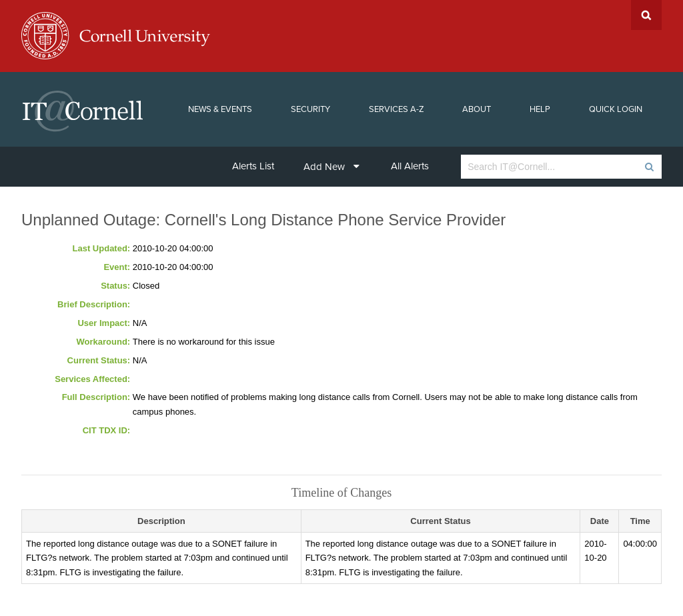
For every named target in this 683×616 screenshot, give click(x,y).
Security (310, 109)
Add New (331, 167)
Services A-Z (397, 109)
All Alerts (410, 166)
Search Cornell (646, 15)
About (477, 109)
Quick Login (616, 109)
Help (540, 109)
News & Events (220, 109)
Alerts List (253, 166)
